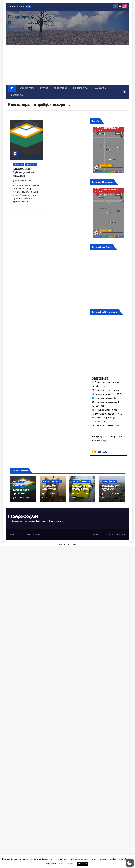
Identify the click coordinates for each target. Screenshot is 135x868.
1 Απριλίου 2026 (23, 625)
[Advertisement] (68, 65)
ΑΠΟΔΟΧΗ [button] (82, 864)
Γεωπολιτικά (61, 88)
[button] (120, 92)
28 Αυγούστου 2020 (25, 181)
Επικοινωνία (121, 661)
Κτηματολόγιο (31, 164)
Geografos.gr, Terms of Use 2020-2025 (24, 661)
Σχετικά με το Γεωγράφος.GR (103, 661)
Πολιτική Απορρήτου (67, 671)
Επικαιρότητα (81, 88)
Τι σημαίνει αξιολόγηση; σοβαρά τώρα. (51, 616)
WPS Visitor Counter (111, 535)
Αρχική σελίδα (27, 88)
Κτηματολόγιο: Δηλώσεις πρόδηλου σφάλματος (24, 172)
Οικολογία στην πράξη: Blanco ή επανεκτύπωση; (82, 616)
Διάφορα (100, 88)
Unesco (105, 609)
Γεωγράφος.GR (23, 643)
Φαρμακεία (17, 95)
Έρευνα (44, 88)
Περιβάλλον (86, 609)
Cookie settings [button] (66, 864)
